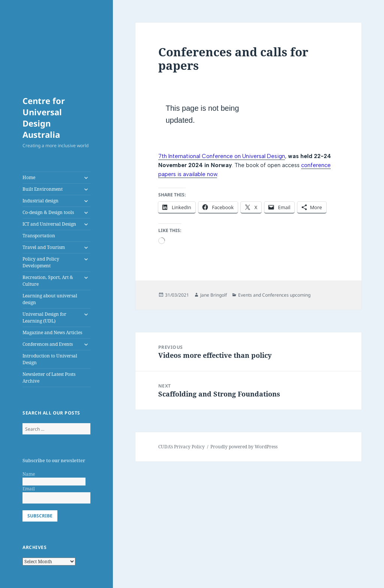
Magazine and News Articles (52, 332)
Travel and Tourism (44, 247)
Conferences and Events (48, 344)
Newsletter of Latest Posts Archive (49, 378)
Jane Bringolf (214, 295)
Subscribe (40, 516)
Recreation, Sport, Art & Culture (48, 281)
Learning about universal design (50, 299)
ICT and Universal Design (49, 224)
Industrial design (40, 201)
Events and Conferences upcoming (274, 295)
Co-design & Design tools (48, 212)
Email (29, 489)
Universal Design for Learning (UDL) (44, 317)
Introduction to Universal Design (50, 359)
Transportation (39, 236)
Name (29, 474)
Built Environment (43, 189)
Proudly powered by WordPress (244, 447)
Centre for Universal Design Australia (44, 118)
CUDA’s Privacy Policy (181, 447)
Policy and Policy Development (41, 262)
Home (29, 177)
